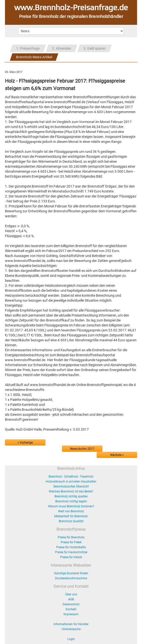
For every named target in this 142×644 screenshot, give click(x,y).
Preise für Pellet (71, 542)
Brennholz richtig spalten (71, 496)
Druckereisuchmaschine (71, 578)
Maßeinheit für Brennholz (71, 516)
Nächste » (117, 455)
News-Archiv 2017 (82, 449)
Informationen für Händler (71, 624)
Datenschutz (71, 604)
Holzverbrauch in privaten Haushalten (71, 482)
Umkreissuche (71, 629)
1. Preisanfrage (28, 48)
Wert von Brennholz (71, 511)
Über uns (71, 594)
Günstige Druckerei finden (71, 573)
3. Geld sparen (95, 48)
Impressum (71, 614)
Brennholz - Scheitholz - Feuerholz (71, 477)
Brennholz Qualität (71, 521)
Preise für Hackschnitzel (71, 552)
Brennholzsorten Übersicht (71, 486)
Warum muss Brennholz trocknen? (71, 506)
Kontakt (71, 609)
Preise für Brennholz (71, 537)
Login (71, 639)
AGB (71, 599)
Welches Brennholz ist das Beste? (71, 491)
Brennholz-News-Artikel (34, 57)
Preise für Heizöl (71, 557)
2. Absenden (62, 48)
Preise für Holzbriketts (71, 547)
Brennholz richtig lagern (71, 501)
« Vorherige (25, 443)
